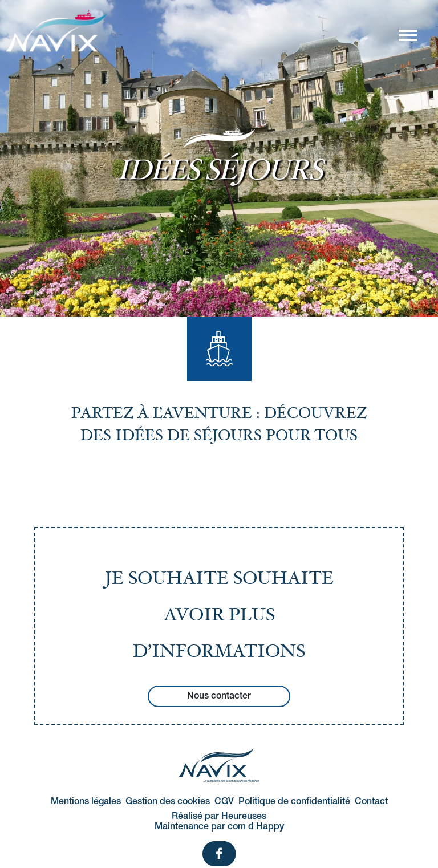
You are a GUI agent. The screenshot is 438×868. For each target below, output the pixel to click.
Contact (371, 802)
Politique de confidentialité (294, 802)
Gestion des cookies (168, 802)
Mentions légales (86, 802)
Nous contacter (219, 696)
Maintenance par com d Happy (219, 827)
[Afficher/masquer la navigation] (407, 35)
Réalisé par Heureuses (219, 817)
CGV (224, 802)
